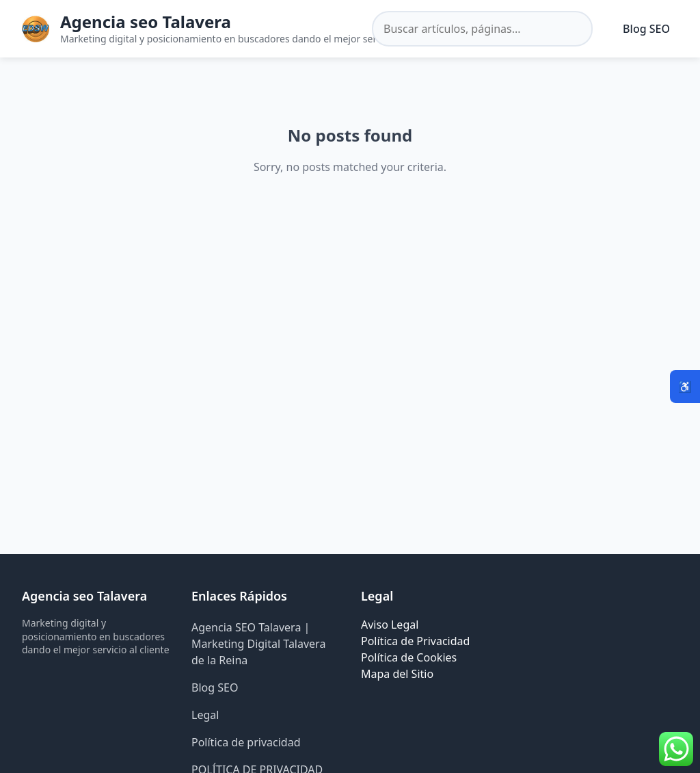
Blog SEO (646, 29)
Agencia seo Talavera (146, 22)
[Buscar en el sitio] (482, 29)
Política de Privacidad (415, 641)
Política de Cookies (409, 657)
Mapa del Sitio (397, 674)
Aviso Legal (390, 625)
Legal (205, 715)
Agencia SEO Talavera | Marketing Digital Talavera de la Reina (258, 644)
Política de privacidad (246, 742)
